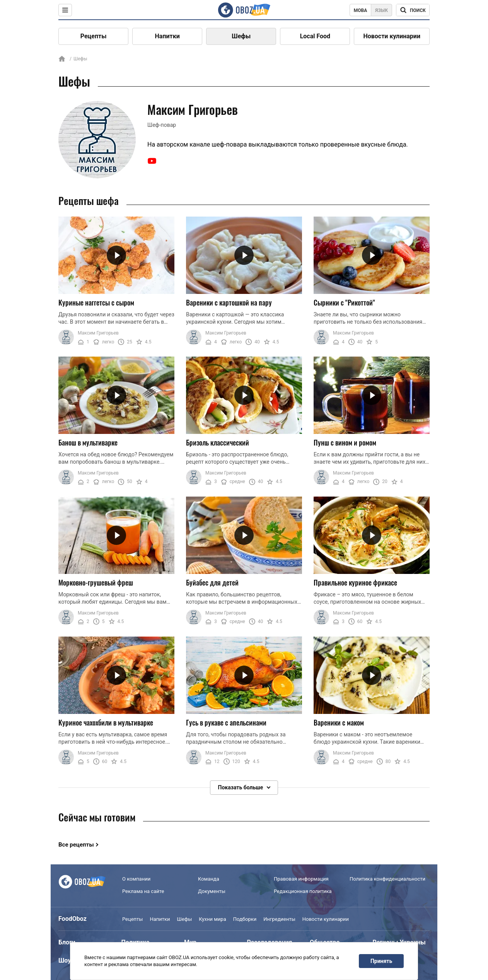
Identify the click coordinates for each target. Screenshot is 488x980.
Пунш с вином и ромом (345, 442)
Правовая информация (301, 879)
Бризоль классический (218, 442)
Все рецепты (76, 845)
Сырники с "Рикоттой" (344, 302)
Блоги (67, 942)
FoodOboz (73, 919)
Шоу (65, 960)
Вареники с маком (339, 722)
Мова (361, 10)
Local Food (315, 36)
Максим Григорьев (98, 333)
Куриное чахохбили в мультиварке (106, 722)
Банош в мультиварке (88, 442)
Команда (209, 879)
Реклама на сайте (143, 891)
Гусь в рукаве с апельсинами (226, 722)
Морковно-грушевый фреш (96, 582)
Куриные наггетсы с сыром (96, 302)
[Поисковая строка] (413, 10)
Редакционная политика (303, 891)
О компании (136, 879)
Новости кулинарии (392, 36)
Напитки (167, 36)
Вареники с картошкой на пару (229, 302)
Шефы (241, 36)
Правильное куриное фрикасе (355, 582)
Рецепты (94, 36)
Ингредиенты (279, 919)
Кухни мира (212, 919)
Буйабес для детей (212, 582)
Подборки (245, 919)
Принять (381, 961)
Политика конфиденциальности (387, 879)
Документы (212, 891)
